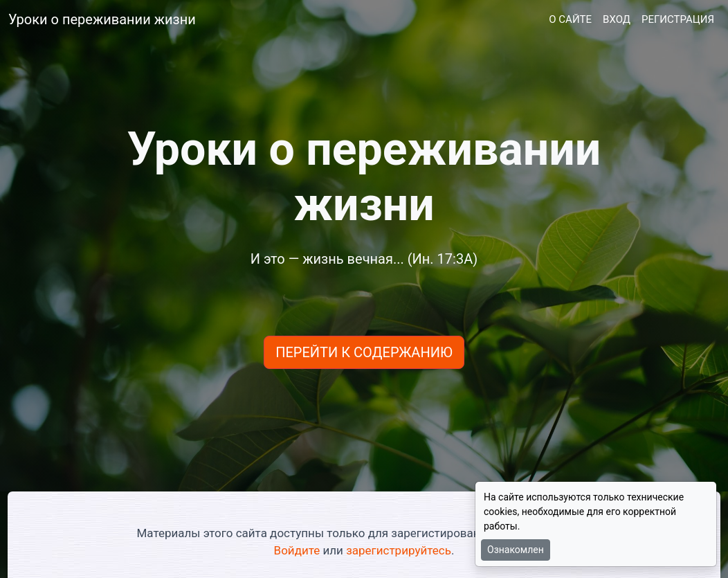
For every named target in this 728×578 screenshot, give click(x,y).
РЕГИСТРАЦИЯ (678, 19)
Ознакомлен (516, 550)
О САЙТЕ (570, 19)
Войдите (297, 550)
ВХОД (617, 19)
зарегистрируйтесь (399, 550)
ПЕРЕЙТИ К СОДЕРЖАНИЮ (364, 352)
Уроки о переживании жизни (102, 19)
